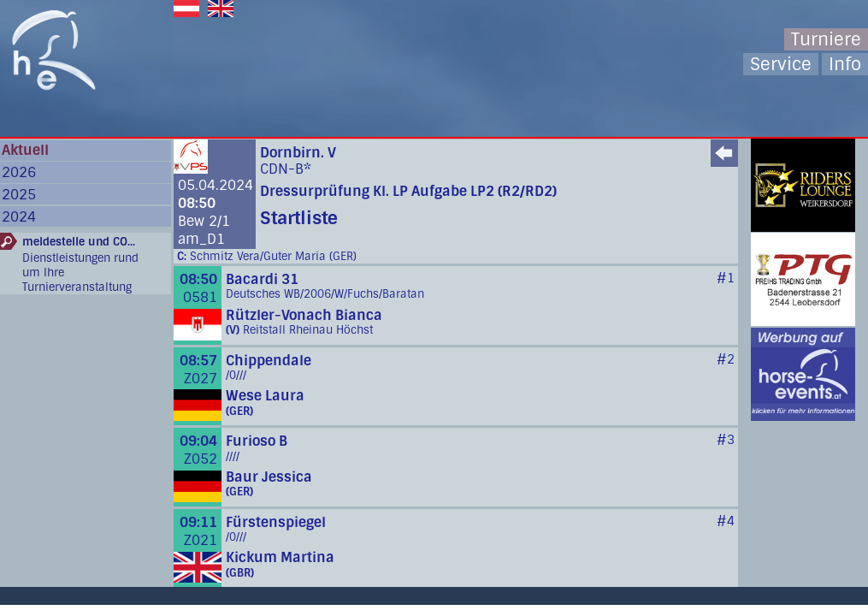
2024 (19, 217)
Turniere (826, 39)
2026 (19, 172)
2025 (19, 195)
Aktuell (25, 150)
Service (781, 64)
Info (845, 64)
